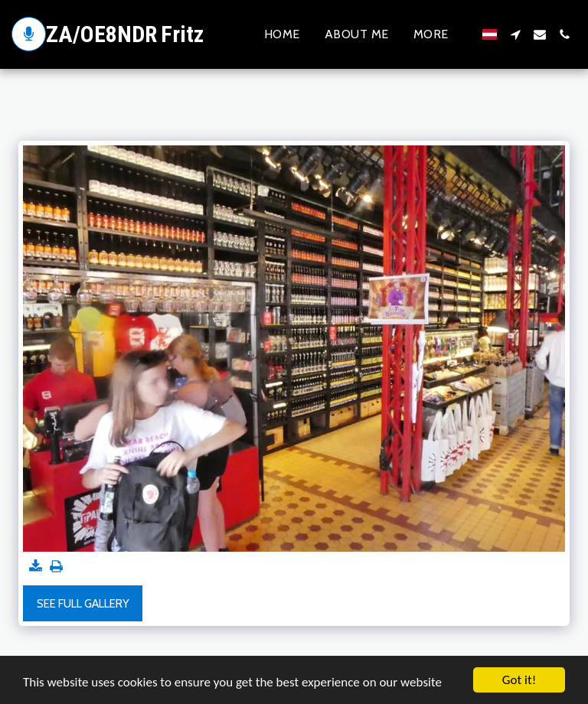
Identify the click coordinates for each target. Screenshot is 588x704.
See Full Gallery (83, 604)
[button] (515, 34)
